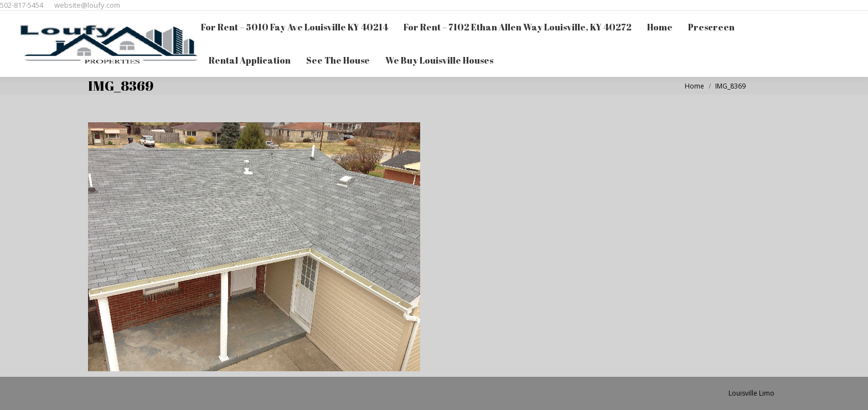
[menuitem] (294, 27)
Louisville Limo (751, 393)
